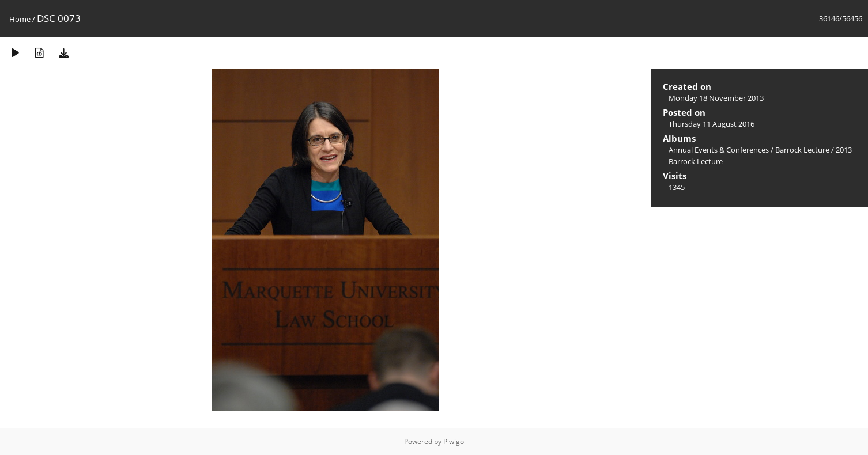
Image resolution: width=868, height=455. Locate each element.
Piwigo (454, 441)
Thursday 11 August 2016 (712, 124)
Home (20, 19)
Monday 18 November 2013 (716, 98)
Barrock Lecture (802, 150)
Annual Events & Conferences (719, 150)
